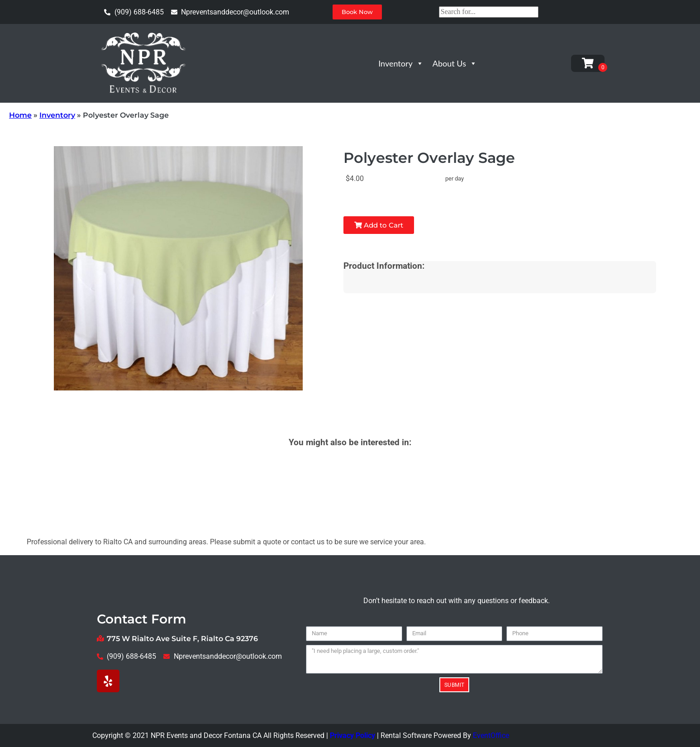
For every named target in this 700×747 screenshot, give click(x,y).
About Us (455, 63)
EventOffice (491, 735)
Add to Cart (379, 225)
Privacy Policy (352, 735)
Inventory (401, 63)
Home (20, 115)
